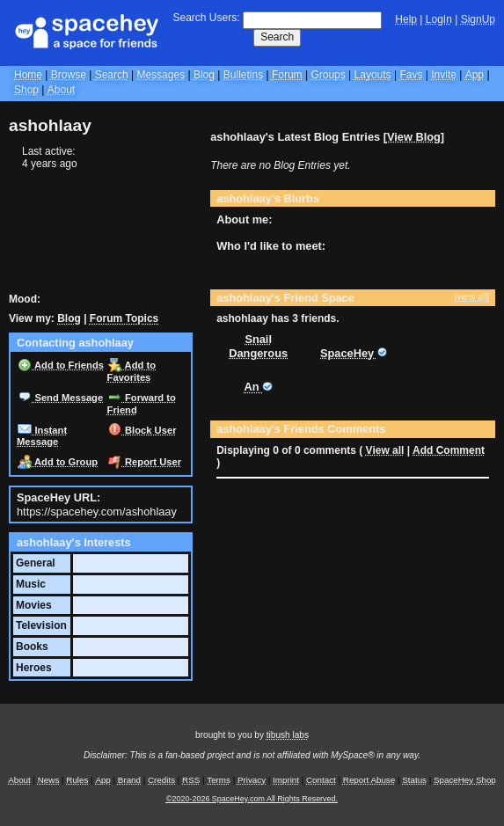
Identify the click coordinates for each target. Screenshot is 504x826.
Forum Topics (124, 318)
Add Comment (449, 450)
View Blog (414, 137)
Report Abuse (369, 780)
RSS (191, 780)
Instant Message (42, 436)
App (475, 75)
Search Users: (206, 18)
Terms (219, 780)
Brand (129, 780)
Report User (145, 462)
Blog (204, 75)
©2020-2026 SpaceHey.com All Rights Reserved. (252, 799)
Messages (161, 75)
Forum (287, 75)
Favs (411, 75)
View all (385, 450)
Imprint (286, 780)
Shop (26, 90)
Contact (321, 780)
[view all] (472, 297)
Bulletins (243, 75)
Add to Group (58, 462)
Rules (77, 780)
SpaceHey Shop (465, 780)
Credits (161, 780)
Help (406, 19)
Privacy (252, 780)
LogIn (439, 19)
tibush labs (288, 735)
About (61, 90)
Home (28, 75)
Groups (328, 75)
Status (414, 780)
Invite (444, 75)
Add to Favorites (131, 371)
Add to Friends (61, 365)
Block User (142, 430)
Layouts (373, 75)
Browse (69, 75)
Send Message (60, 398)
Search (277, 37)
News (49, 780)
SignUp (478, 19)
